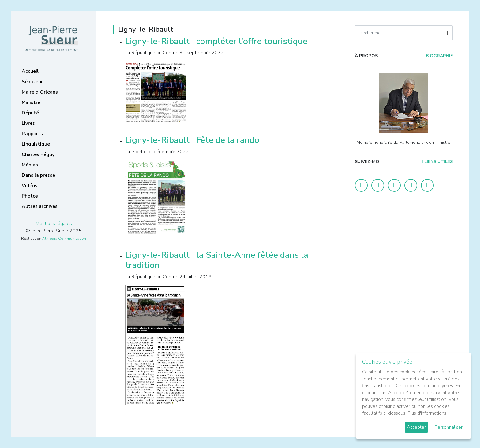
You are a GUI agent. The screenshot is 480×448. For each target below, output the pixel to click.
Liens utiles (437, 162)
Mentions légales (54, 224)
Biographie (438, 56)
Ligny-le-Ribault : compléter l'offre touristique (216, 41)
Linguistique (36, 144)
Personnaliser (449, 427)
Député (30, 113)
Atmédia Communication (64, 239)
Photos (30, 196)
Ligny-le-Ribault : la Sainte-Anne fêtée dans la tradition (217, 260)
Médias (30, 165)
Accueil (30, 71)
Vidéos (30, 186)
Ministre (31, 102)
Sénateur (32, 82)
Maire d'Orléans (40, 92)
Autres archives (40, 206)
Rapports (32, 134)
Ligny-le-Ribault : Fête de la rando (192, 140)
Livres (28, 123)
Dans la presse (38, 175)
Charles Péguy (38, 154)
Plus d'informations (427, 413)
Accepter (416, 427)
